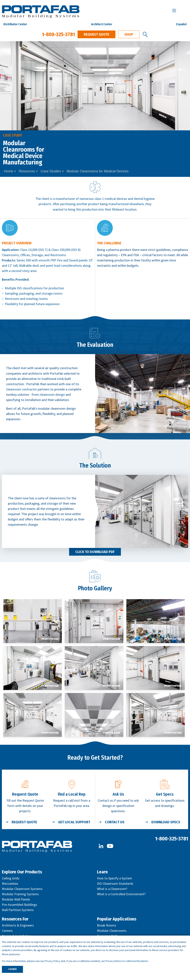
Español (181, 24)
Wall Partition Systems (18, 910)
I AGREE (12, 969)
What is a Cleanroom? (112, 889)
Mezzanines (10, 883)
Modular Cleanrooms (112, 931)
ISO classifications (30, 288)
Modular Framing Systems (20, 894)
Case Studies (51, 171)
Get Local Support (74, 822)
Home (8, 171)
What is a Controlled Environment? (121, 894)
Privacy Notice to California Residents (127, 961)
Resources (27, 171)
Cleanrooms (10, 255)
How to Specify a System (115, 878)
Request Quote (97, 34)
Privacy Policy (52, 961)
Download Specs (166, 822)
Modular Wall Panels (16, 899)
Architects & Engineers (18, 925)
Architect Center (102, 24)
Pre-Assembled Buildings (19, 905)
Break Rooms (107, 925)
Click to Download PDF (95, 552)
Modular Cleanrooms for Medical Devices (98, 171)
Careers (7, 931)
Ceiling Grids (11, 878)
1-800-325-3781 (58, 34)
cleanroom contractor (21, 389)
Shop (129, 34)
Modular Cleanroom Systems (22, 889)
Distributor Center (15, 24)
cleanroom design (52, 395)
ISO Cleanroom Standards (115, 883)
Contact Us (115, 822)
